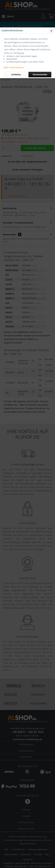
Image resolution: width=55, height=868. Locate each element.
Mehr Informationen (14, 67)
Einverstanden (40, 74)
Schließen (16, 74)
